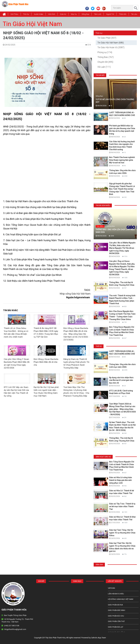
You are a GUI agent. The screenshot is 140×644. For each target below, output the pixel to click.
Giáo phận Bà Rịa (115, 605)
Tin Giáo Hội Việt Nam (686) (111, 43)
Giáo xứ (63, 14)
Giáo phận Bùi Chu (116, 616)
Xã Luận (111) (104, 67)
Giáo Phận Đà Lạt (116, 627)
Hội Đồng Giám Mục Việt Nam (121, 599)
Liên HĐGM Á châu (116, 594)
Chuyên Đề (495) (105, 62)
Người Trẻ (110, 14)
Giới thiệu (14, 14)
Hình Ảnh (52, 14)
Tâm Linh (98, 14)
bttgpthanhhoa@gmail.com (15, 629)
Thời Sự (26, 14)
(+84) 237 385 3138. (12, 626)
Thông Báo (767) (106, 57)
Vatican (111, 588)
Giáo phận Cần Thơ (116, 621)
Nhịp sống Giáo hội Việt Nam (75, 294)
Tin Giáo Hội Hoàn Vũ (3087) (111, 47)
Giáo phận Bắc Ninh (116, 610)
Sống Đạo (85, 14)
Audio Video (39, 14)
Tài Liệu (134, 14)
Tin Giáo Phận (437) (107, 38)
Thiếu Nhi (123, 14)
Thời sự (99, 33)
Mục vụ (74, 14)
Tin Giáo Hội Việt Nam (32, 24)
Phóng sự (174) (105, 52)
